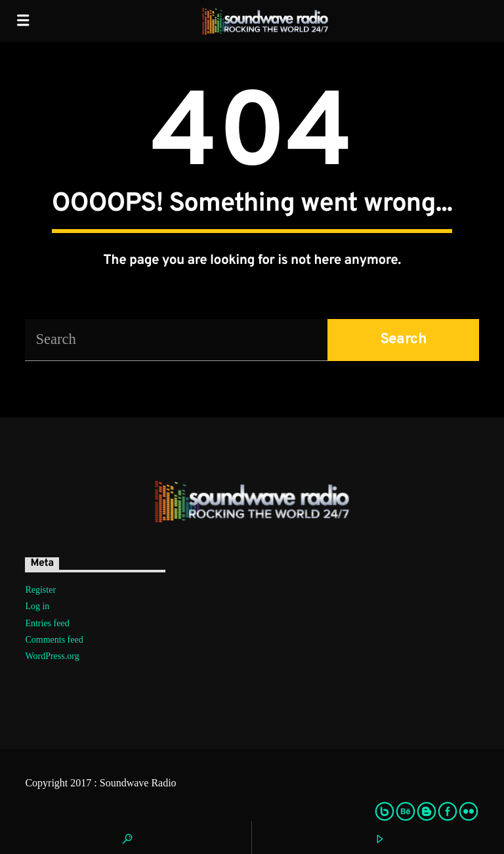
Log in (37, 606)
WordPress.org (52, 656)
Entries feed (47, 623)
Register (40, 590)
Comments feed (54, 640)
